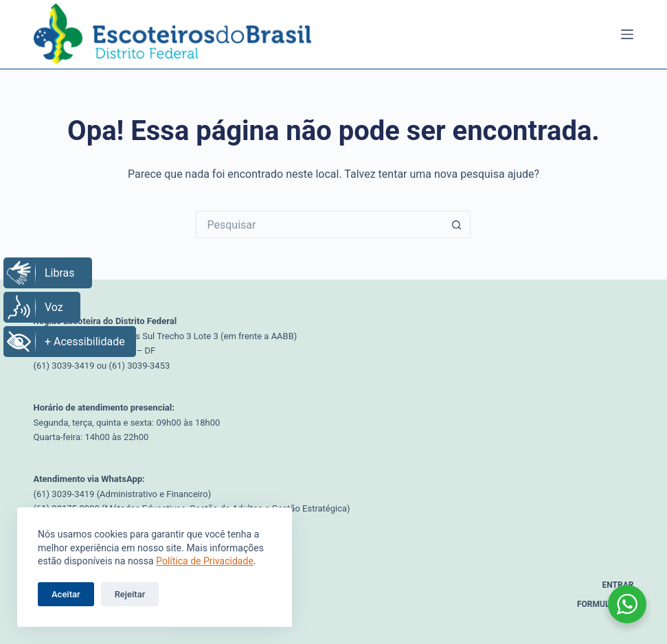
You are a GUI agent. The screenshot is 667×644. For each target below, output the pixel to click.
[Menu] (627, 34)
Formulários (606, 604)
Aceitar (66, 594)
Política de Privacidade (205, 561)
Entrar (618, 585)
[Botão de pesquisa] (457, 225)
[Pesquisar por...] (319, 225)
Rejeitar (130, 594)
